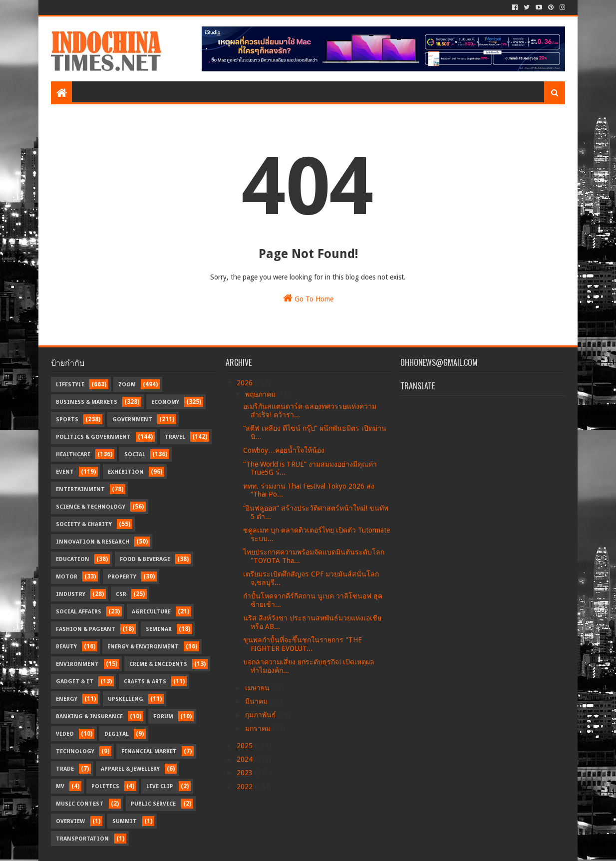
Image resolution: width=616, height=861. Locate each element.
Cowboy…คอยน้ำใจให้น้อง (284, 450)
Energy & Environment (143, 647)
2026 (246, 383)
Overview (70, 821)
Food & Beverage (145, 559)
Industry (71, 594)
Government (132, 420)
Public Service (153, 804)
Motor (67, 577)
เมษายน (258, 688)
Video (65, 734)
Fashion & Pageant (86, 629)
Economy (165, 402)
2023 (246, 773)
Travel (175, 437)
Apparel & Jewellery (130, 769)
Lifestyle (70, 385)
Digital (117, 734)
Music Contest (80, 804)
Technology (75, 751)
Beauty (66, 647)
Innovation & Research (93, 542)
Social (135, 454)
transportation (82, 839)
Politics (105, 786)
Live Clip (160, 786)
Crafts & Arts (145, 682)
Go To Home (308, 298)
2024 (246, 759)
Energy (67, 699)
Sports (67, 420)
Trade (65, 769)
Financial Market (149, 751)
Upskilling (126, 699)
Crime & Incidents (158, 664)
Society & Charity (84, 524)
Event (65, 472)
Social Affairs (79, 612)
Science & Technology (91, 507)
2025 (246, 746)
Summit (125, 821)
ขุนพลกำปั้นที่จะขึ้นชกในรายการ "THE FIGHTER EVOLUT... (303, 644)
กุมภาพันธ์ (262, 715)
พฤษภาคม (261, 394)
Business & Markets (87, 402)
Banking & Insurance (89, 717)
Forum (163, 717)
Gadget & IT (75, 682)
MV (60, 786)
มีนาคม (257, 701)
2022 (246, 787)
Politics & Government (93, 437)
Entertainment (80, 489)
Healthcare (73, 454)
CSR (121, 594)
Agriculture (151, 612)
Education (73, 559)
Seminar (159, 629)
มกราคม (259, 728)
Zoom (127, 385)
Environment (77, 664)
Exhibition (126, 472)
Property (122, 577)
